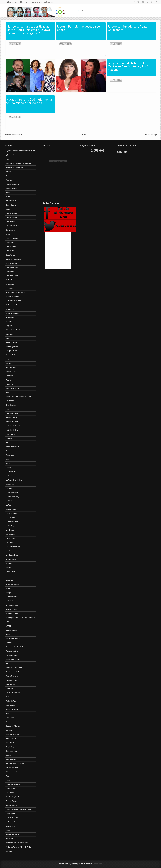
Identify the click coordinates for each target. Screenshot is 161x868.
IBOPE (8, 443)
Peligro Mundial (11, 655)
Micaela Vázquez (12, 609)
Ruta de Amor (11, 722)
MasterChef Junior (12, 584)
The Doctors (10, 793)
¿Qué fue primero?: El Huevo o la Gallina (20, 151)
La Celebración (11, 472)
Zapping (9, 851)
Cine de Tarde (11, 247)
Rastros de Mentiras (13, 693)
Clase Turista (10, 255)
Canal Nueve (10, 222)
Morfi (8, 622)
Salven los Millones (13, 726)
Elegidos (9, 326)
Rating (8, 697)
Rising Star (10, 718)
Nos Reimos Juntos (13, 639)
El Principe (10, 318)
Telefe (8, 780)
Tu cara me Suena (12, 818)
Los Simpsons (11, 551)
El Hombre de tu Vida (13, 301)
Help (7, 409)
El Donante (10, 284)
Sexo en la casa (11, 751)
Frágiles (9, 380)
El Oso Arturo (11, 309)
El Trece (9, 322)
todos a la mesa (11, 805)
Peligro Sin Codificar (13, 659)
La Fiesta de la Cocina (14, 480)
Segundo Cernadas (13, 734)
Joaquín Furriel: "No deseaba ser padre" (79, 28)
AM (7, 176)
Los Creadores (11, 530)
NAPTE (8, 626)
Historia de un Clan (13, 422)
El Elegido (9, 288)
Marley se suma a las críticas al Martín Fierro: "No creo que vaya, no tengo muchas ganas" (28, 30)
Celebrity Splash (12, 238)
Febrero (9, 363)
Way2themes (97, 864)
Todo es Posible (12, 801)
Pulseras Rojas (11, 680)
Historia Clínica (11, 418)
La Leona (9, 488)
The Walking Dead (12, 797)
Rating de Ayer (11, 701)
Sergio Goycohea (12, 747)
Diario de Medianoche (14, 259)
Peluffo (8, 663)
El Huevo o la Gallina (13, 305)
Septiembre (10, 743)
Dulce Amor (10, 272)
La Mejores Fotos (12, 493)
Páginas (85, 10)
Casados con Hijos (13, 226)
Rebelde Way (10, 705)
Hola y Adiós (10, 434)
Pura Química (11, 684)
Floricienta (10, 376)
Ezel (7, 359)
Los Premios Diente (13, 547)
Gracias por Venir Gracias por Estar (19, 397)
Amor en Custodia (12, 184)
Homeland (9, 438)
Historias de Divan (12, 430)
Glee (7, 393)
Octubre (9, 643)
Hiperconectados (12, 413)
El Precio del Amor (12, 313)
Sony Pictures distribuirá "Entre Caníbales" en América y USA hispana (129, 66)
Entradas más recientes (14, 135)
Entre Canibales (12, 343)
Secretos (9, 730)
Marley (8, 568)
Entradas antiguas (152, 135)
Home (77, 10)
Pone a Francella (12, 676)
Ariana (8, 197)
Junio (8, 463)
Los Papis (9, 543)
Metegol (9, 593)
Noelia (8, 634)
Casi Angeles (11, 230)
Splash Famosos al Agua (15, 764)
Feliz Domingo (11, 368)
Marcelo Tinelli (11, 559)
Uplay (8, 830)
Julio (8, 459)
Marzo (8, 576)
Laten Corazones (12, 522)
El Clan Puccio (11, 280)
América (9, 180)
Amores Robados (12, 188)
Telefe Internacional (13, 784)
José (7, 451)
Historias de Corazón (13, 426)
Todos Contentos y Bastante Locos (18, 809)
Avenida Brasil (11, 201)
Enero (8, 338)
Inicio (84, 135)
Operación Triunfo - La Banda (16, 647)
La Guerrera (10, 484)
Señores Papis (11, 739)
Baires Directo (11, 205)
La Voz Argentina (12, 514)
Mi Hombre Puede (12, 605)
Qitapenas (9, 688)
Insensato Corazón (13, 447)
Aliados (8, 172)
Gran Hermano (11, 405)
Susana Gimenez (12, 768)
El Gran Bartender (12, 297)
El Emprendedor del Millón (15, 293)
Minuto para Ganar (12, 614)
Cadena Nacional (12, 213)
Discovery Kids (11, 263)
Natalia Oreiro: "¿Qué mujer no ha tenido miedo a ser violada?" (29, 101)
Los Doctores (11, 534)
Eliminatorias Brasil (13, 330)
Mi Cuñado (10, 601)
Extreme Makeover (12, 355)
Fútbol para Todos (12, 388)
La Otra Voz (10, 501)
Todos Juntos (11, 814)
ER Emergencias (12, 347)
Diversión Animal (12, 267)
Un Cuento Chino (12, 822)
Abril (7, 159)
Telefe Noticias (11, 789)
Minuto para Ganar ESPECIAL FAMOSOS (20, 618)
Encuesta (9, 334)
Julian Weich (10, 455)
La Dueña (9, 476)
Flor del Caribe (11, 372)
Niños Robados (11, 630)
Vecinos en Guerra (12, 834)
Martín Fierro (10, 572)
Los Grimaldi (10, 539)
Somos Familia (11, 759)
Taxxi (8, 776)
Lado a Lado (10, 518)
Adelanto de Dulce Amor (15, 167)
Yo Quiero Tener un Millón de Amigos (19, 847)
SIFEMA (9, 755)
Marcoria (9, 564)
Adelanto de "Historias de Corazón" (19, 163)
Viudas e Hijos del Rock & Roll (17, 843)
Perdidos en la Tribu (13, 672)
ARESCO (9, 192)
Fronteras (9, 384)
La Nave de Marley (12, 497)
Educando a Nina (12, 276)
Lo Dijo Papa (10, 526)
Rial (7, 714)
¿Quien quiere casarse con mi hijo (18, 155)
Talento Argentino (12, 772)
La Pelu (8, 468)
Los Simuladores (12, 555)
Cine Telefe (10, 251)
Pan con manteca (12, 651)
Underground (11, 826)
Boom (8, 209)
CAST (8, 234)
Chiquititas (10, 242)
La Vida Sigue (11, 509)
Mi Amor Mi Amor (12, 597)
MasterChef (10, 580)
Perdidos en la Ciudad (14, 668)
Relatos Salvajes (12, 709)
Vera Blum (9, 839)
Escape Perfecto (12, 351)
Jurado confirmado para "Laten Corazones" (128, 28)
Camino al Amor (12, 217)
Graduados (10, 401)
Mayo (8, 589)
